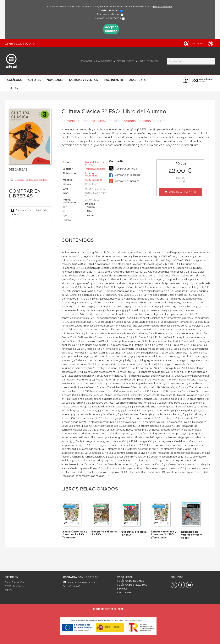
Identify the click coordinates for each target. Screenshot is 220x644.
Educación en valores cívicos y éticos (191, 535)
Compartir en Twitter (123, 168)
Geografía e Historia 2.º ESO (104, 533)
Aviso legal (125, 577)
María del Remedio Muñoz (87, 121)
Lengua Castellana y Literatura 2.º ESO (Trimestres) (74, 535)
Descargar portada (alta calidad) (29, 180)
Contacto (86, 61)
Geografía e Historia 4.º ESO (134, 533)
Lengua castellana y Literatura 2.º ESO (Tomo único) (164, 535)
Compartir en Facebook (125, 175)
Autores (34, 80)
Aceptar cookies (111, 29)
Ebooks (122, 589)
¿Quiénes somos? (148, 61)
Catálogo (15, 80)
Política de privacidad (132, 585)
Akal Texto (138, 80)
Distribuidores (125, 61)
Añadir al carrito (183, 192)
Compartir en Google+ (124, 181)
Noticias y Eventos (84, 80)
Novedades (55, 80)
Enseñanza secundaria (92, 174)
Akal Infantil (114, 80)
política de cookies (163, 7)
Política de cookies (130, 581)
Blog (14, 88)
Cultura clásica (94, 180)
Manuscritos (104, 61)
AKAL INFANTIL (126, 593)
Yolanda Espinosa (137, 121)
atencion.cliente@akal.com (82, 582)
